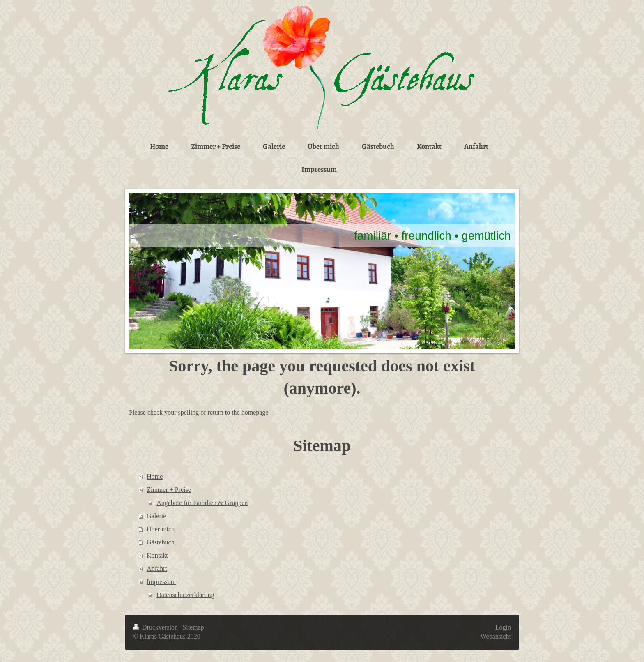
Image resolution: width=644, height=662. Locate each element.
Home (155, 476)
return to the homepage (238, 412)
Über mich (161, 529)
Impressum (161, 582)
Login (503, 627)
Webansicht (496, 636)
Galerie (156, 516)
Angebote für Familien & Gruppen (202, 503)
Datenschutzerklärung (185, 595)
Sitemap (193, 627)
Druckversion (156, 627)
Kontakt (157, 555)
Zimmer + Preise (169, 490)
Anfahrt (157, 569)
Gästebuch (161, 542)
